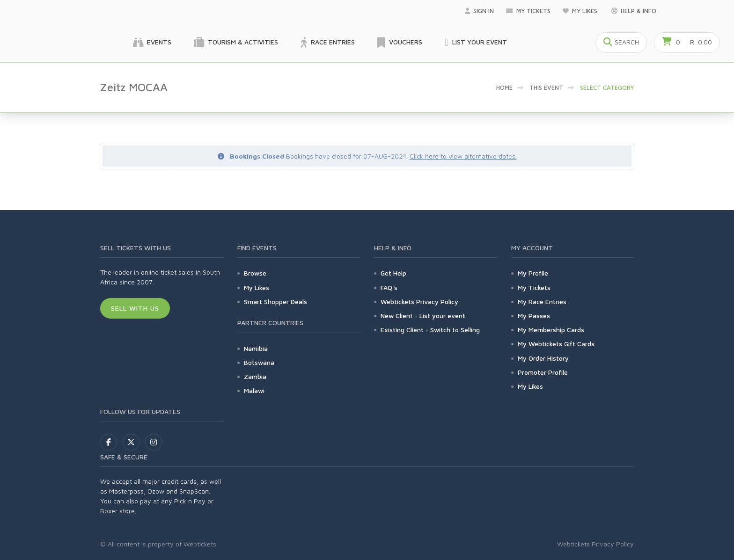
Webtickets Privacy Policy (419, 302)
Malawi (254, 390)
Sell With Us (135, 308)
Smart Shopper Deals (275, 302)
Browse (255, 273)
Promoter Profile (543, 372)
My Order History (543, 358)
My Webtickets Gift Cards (556, 344)
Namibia (256, 348)
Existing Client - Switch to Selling (430, 330)
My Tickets (528, 11)
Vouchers (400, 43)
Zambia (255, 376)
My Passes (534, 316)
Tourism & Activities (236, 43)
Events (152, 43)
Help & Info (634, 11)
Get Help (393, 273)
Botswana (259, 362)
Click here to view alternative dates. (463, 156)
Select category (607, 87)
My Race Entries (542, 302)
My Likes (581, 11)
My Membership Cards (551, 330)
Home (504, 87)
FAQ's (389, 287)
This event (546, 87)
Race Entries (328, 43)
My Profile (533, 273)
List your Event (476, 43)
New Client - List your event (423, 316)
